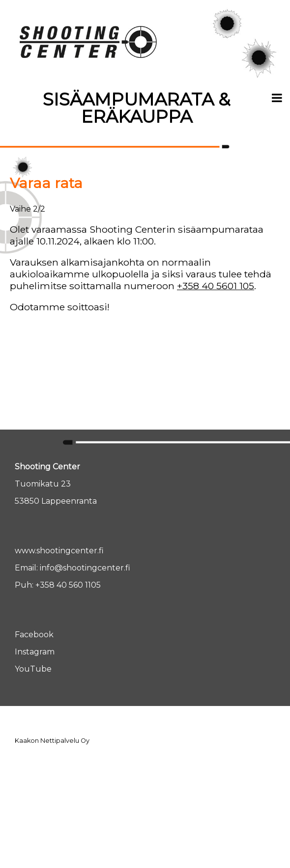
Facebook (34, 635)
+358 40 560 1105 (68, 585)
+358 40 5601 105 (216, 286)
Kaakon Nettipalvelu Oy (52, 741)
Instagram (35, 652)
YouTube (33, 669)
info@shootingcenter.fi (85, 568)
